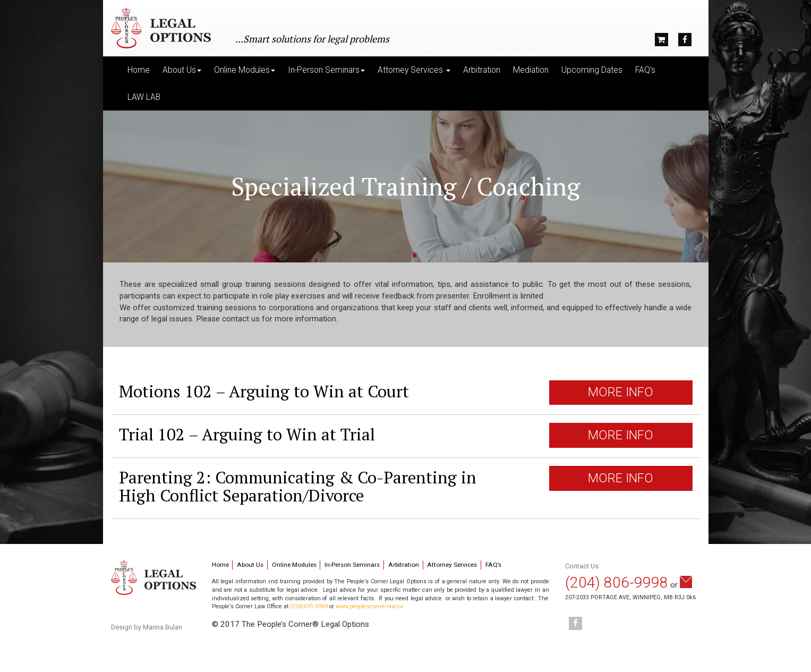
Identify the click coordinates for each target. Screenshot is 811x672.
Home (139, 70)
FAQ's (645, 70)
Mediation (531, 70)
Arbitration (482, 70)
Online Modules (294, 565)
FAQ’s (493, 565)
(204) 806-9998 (617, 582)
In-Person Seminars (352, 565)
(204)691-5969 (309, 606)
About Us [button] (182, 70)
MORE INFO (621, 392)
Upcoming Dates (592, 70)
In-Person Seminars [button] (326, 70)
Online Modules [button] (245, 70)
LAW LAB (144, 97)
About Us (250, 565)
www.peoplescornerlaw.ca (369, 606)
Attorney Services (452, 565)
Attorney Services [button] (414, 70)
